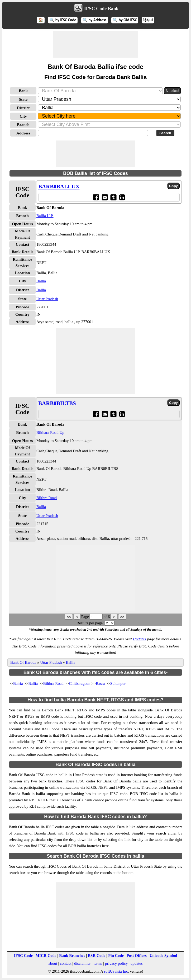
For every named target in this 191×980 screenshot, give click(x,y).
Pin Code (116, 956)
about (53, 963)
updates (137, 963)
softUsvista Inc (116, 971)
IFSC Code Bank (101, 9)
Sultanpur (118, 684)
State (23, 99)
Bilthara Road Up (50, 433)
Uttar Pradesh (47, 299)
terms (98, 963)
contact (66, 963)
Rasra (100, 684)
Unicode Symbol (163, 956)
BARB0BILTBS (57, 403)
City (23, 116)
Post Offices (137, 956)
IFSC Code (23, 956)
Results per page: (90, 623)
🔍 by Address (95, 20)
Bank (23, 91)
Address (23, 133)
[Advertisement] (96, 44)
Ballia (41, 281)
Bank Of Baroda (23, 662)
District (23, 108)
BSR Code (97, 956)
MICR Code (46, 956)
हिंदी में (148, 20)
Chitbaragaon (80, 684)
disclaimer (82, 963)
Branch (23, 125)
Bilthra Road (47, 498)
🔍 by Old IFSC (125, 20)
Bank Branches (72, 956)
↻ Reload (172, 91)
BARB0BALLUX (59, 187)
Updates (140, 639)
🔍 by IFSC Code (63, 20)
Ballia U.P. (45, 216)
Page (86, 617)
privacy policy (116, 963)
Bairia (18, 684)
